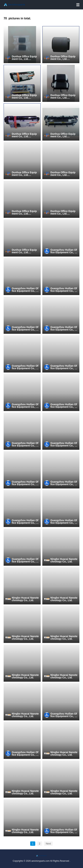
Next (48, 844)
